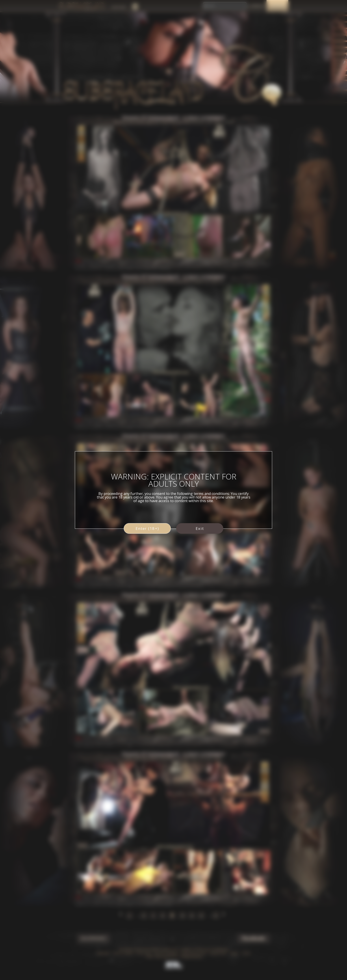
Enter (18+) (147, 528)
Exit (200, 528)
